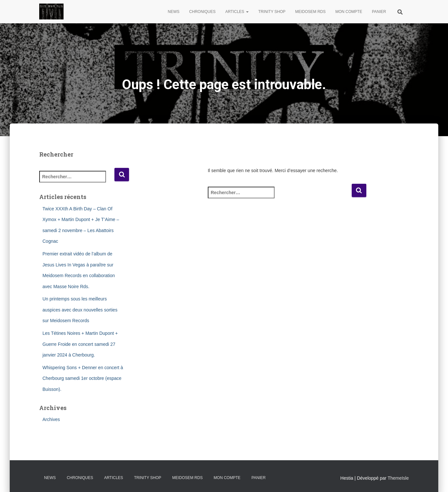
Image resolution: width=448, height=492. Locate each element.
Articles (237, 12)
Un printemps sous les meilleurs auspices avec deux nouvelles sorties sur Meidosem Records (80, 310)
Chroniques (202, 12)
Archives (51, 419)
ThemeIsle (398, 478)
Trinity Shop (272, 12)
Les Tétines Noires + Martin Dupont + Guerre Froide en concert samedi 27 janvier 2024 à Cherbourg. (80, 344)
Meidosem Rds (311, 12)
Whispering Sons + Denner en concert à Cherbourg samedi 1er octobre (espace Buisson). (83, 378)
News (174, 12)
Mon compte (349, 12)
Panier (379, 12)
